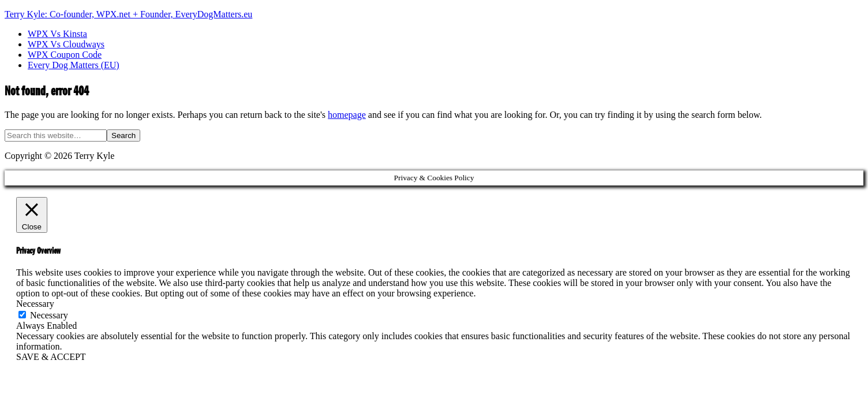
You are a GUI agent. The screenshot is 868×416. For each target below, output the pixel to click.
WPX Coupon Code (65, 55)
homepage (347, 115)
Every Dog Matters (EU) (74, 65)
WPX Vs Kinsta (57, 34)
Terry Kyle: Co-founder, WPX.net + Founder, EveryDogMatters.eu (128, 14)
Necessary (49, 315)
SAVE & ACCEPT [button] (51, 357)
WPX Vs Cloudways (66, 44)
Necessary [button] (35, 304)
